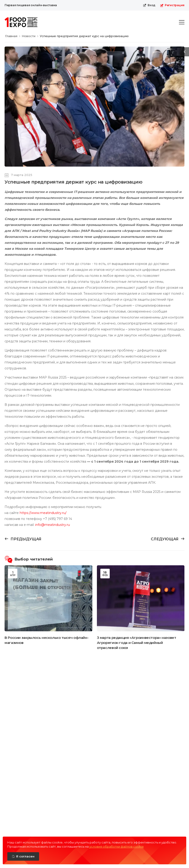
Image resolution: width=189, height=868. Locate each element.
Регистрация (172, 5)
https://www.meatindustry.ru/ (43, 513)
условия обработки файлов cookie (117, 846)
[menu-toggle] (182, 22)
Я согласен (25, 856)
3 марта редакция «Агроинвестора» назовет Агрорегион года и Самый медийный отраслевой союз (137, 643)
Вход (149, 5)
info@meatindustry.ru (53, 525)
